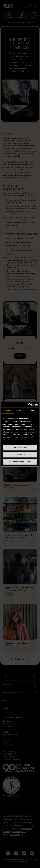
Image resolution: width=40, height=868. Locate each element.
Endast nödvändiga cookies (20, 462)
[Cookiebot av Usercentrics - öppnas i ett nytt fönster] (28, 405)
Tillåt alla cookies (20, 447)
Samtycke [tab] (7, 410)
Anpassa (20, 455)
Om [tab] (33, 410)
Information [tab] (20, 410)
